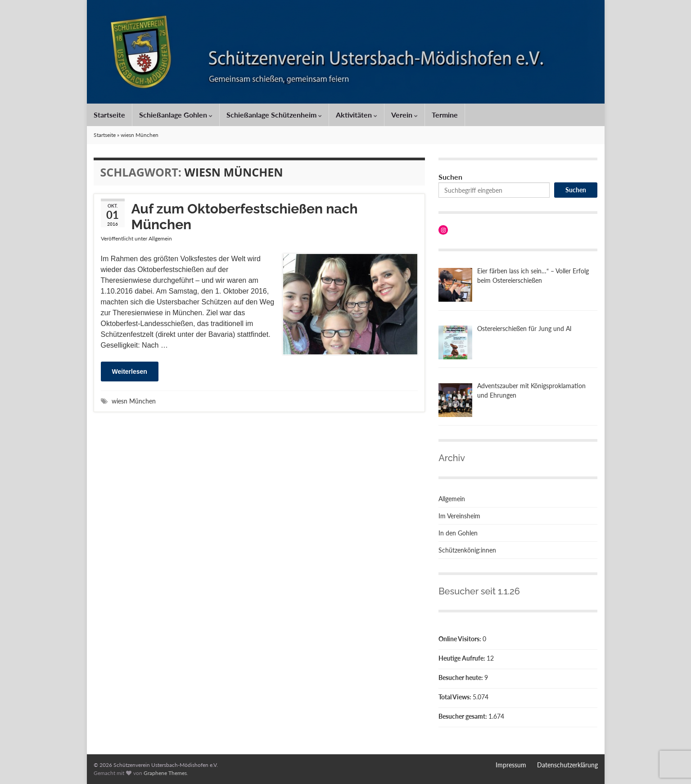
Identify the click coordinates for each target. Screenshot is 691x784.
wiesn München (134, 401)
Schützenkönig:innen (467, 550)
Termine (445, 115)
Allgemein (160, 238)
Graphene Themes (165, 773)
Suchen (450, 177)
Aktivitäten (357, 115)
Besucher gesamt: (463, 716)
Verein (404, 115)
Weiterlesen (130, 372)
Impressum (511, 765)
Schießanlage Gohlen (176, 115)
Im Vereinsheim (459, 516)
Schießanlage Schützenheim (274, 115)
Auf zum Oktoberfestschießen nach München (245, 217)
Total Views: (456, 697)
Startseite (109, 115)
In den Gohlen (458, 533)
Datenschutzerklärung (567, 765)
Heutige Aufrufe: (463, 658)
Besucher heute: (461, 678)
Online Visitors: (461, 639)
